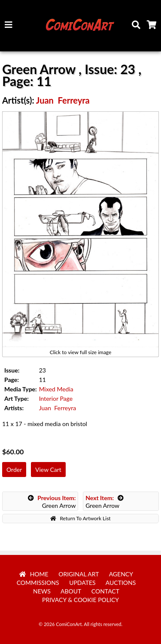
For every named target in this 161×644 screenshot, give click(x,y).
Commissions (38, 583)
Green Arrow (52, 502)
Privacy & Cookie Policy (80, 600)
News (42, 591)
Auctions (121, 583)
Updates (82, 583)
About (71, 591)
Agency (121, 574)
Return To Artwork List (80, 518)
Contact (105, 591)
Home (34, 574)
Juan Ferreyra (63, 100)
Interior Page (56, 398)
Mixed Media (56, 389)
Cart (153, 27)
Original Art (79, 574)
